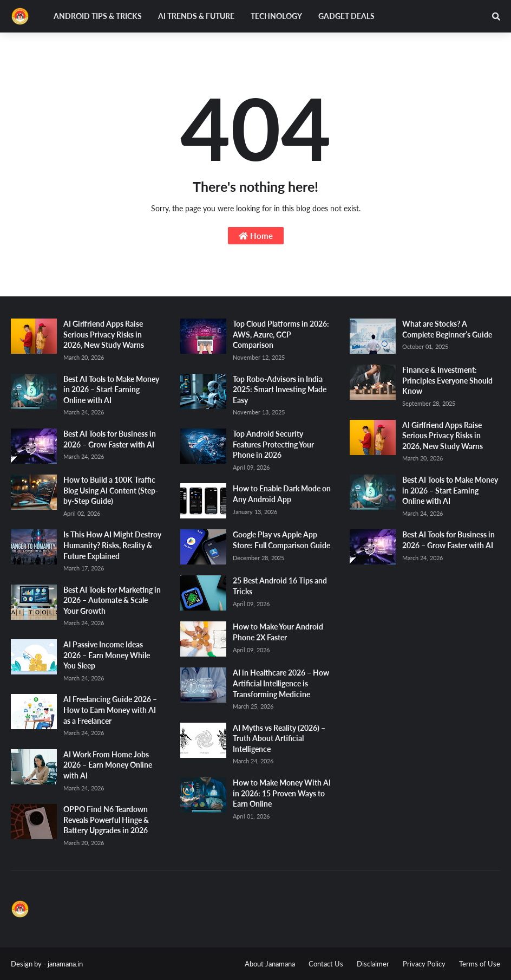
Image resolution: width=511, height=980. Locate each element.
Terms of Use (480, 964)
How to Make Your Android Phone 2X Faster (278, 632)
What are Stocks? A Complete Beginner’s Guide (447, 329)
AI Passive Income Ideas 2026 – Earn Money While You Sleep (107, 655)
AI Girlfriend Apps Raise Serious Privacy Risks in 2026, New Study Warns (104, 334)
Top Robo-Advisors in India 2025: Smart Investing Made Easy (280, 390)
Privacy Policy (424, 964)
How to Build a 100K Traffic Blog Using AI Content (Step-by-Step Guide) (111, 490)
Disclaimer (373, 964)
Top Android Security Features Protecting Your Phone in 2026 (273, 444)
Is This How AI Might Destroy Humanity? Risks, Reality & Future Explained (112, 545)
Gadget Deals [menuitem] (346, 16)
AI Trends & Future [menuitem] (196, 16)
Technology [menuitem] (276, 16)
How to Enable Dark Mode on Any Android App (282, 494)
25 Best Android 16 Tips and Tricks (280, 586)
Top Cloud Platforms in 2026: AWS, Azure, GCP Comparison (281, 334)
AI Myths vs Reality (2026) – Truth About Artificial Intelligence (279, 738)
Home (256, 236)
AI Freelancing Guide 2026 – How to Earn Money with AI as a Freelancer (110, 710)
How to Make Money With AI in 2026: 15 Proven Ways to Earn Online (282, 793)
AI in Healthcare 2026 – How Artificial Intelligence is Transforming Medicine (281, 683)
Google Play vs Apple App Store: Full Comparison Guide (281, 540)
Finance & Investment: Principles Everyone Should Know (447, 380)
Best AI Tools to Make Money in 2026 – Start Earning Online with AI (111, 390)
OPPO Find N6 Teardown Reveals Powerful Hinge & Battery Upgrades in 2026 (106, 820)
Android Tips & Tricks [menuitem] (98, 16)
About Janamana (270, 964)
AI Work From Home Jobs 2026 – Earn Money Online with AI (108, 765)
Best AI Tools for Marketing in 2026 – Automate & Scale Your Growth (112, 600)
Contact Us (326, 964)
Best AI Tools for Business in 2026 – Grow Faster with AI (110, 439)
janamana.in (65, 964)
